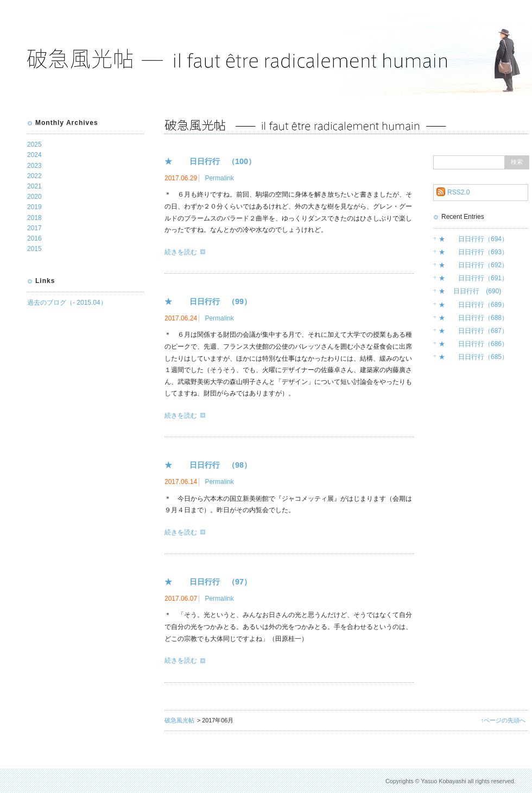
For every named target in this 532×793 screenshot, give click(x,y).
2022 (34, 176)
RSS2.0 (458, 192)
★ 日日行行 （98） (208, 465)
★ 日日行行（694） (473, 239)
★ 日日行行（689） (473, 305)
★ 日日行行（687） (473, 331)
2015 (34, 249)
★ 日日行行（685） (473, 357)
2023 (34, 166)
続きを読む (181, 252)
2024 (34, 155)
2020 (34, 197)
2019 (34, 207)
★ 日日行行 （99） (208, 301)
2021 (34, 186)
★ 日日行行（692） (473, 265)
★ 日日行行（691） (473, 278)
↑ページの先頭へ (503, 720)
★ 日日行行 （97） (208, 582)
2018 (34, 218)
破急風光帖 (179, 720)
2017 (34, 228)
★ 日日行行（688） (473, 318)
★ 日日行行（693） (473, 252)
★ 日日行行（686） (473, 344)
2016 (34, 238)
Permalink (219, 178)
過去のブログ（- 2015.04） (67, 303)
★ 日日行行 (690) (470, 291)
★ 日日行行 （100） (210, 161)
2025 (34, 144)
